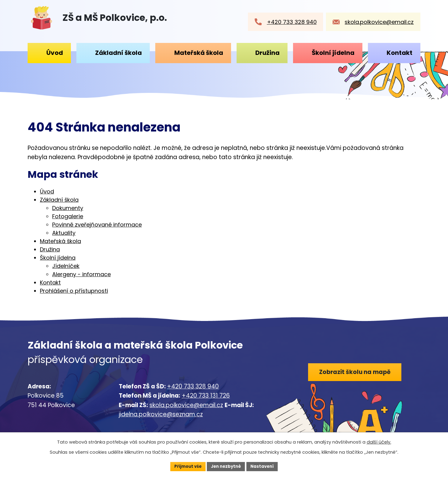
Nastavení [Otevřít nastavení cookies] (265, 466)
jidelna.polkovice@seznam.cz (161, 414)
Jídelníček (66, 266)
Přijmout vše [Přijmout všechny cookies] (186, 466)
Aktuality (64, 233)
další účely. (379, 441)
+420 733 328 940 (193, 386)
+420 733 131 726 (206, 396)
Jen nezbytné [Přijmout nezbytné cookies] (226, 466)
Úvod (55, 53)
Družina (267, 53)
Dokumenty (68, 208)
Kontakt (400, 53)
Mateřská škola (199, 53)
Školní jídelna (333, 53)
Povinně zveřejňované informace (97, 225)
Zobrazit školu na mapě (357, 373)
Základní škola (118, 53)
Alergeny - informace (81, 274)
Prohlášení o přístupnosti (74, 291)
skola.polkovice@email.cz (186, 405)
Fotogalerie (68, 216)
